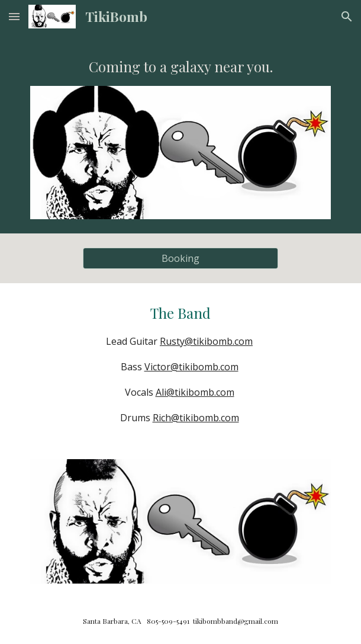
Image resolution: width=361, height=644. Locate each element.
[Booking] (180, 258)
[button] (14, 16)
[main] (180, 67)
